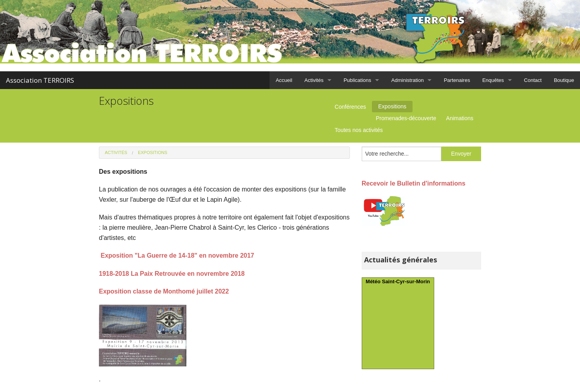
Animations (460, 118)
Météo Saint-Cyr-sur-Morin (398, 281)
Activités (314, 80)
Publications (357, 80)
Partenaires (457, 80)
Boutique (564, 80)
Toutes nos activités (359, 130)
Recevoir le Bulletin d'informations (414, 183)
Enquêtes (493, 80)
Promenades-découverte (406, 118)
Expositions (392, 106)
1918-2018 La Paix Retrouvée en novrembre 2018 (172, 274)
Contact (533, 80)
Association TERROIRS (40, 80)
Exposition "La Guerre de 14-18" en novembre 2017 (177, 255)
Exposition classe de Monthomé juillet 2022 (164, 291)
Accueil (284, 80)
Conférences (350, 107)
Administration (407, 80)
